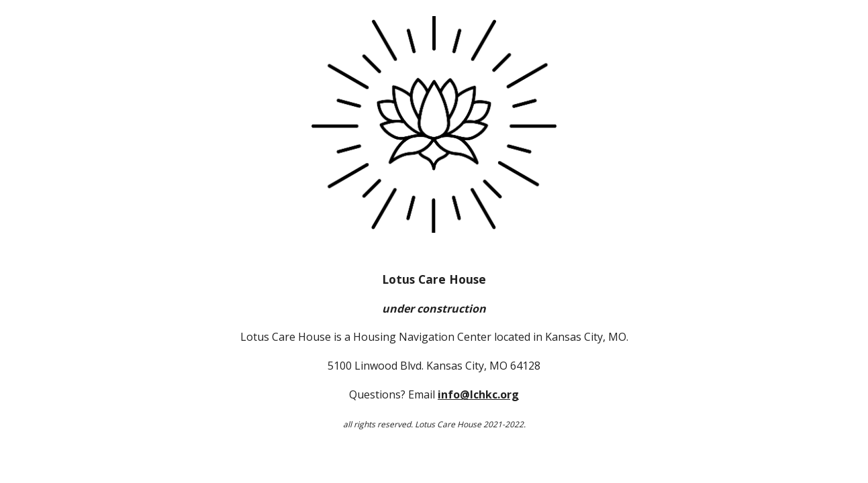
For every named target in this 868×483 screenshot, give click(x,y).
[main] (434, 351)
